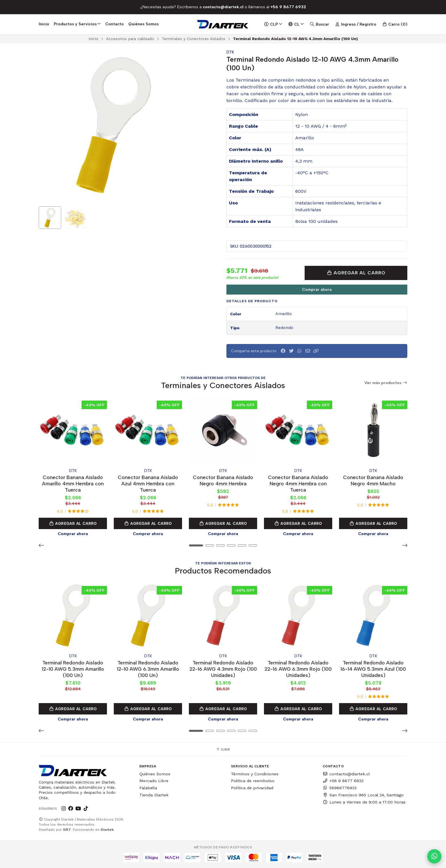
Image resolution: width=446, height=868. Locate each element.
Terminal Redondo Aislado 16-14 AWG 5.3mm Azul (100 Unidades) (373, 669)
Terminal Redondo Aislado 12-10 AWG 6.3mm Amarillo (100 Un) (148, 669)
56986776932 (340, 788)
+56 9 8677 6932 (343, 781)
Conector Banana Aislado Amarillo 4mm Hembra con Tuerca (73, 483)
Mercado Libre (154, 781)
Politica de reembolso (253, 781)
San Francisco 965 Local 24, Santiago (363, 795)
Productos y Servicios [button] (77, 24)
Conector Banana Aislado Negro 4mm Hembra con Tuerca (298, 483)
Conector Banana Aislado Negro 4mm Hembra (223, 480)
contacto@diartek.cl (346, 774)
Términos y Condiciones (255, 774)
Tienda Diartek (154, 795)
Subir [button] (223, 749)
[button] (316, 351)
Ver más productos (386, 383)
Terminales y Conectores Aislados (194, 39)
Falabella (148, 788)
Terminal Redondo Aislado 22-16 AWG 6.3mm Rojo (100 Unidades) (298, 669)
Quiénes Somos (143, 24)
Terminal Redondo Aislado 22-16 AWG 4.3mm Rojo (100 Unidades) (223, 669)
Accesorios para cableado (130, 39)
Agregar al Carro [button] (73, 523)
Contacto (114, 24)
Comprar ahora (317, 289)
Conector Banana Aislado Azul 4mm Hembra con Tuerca (148, 483)
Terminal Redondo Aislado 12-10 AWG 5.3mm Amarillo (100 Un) (73, 669)
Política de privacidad (252, 788)
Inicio (44, 24)
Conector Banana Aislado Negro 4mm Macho (373, 480)
